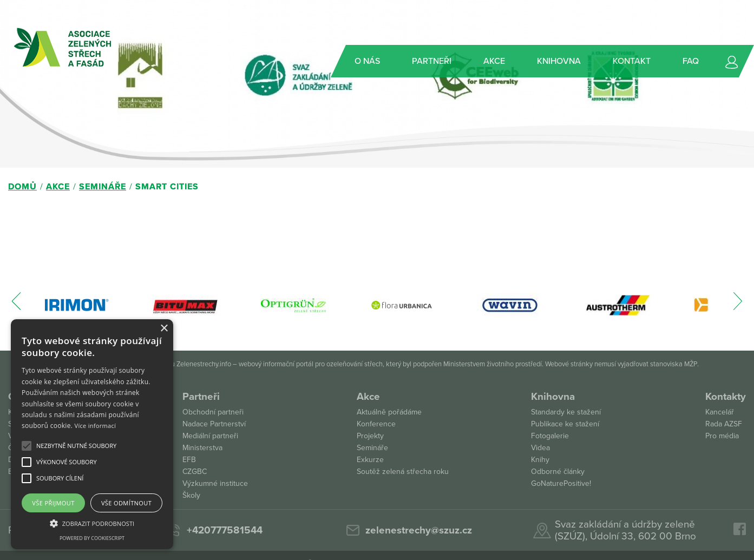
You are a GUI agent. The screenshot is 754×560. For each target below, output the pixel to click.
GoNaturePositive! (561, 483)
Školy (191, 495)
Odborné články (558, 472)
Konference (376, 424)
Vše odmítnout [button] (126, 503)
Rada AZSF (724, 424)
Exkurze (370, 460)
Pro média (722, 436)
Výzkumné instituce (215, 483)
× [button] (164, 329)
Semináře (103, 187)
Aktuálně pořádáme (389, 412)
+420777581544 (225, 530)
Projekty (370, 436)
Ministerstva (202, 448)
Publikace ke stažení (565, 424)
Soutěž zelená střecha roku (403, 472)
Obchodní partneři (213, 412)
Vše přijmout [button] (53, 503)
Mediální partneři (210, 436)
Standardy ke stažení (566, 412)
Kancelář (720, 412)
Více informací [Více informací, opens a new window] (96, 426)
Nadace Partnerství (214, 424)
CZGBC (195, 472)
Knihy (540, 460)
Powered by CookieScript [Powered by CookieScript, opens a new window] (92, 538)
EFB (189, 460)
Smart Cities (167, 187)
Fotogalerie (550, 436)
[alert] (92, 434)
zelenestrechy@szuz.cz (419, 530)
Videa (540, 448)
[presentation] (17, 307)
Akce (58, 187)
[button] (76, 446)
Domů (22, 187)
